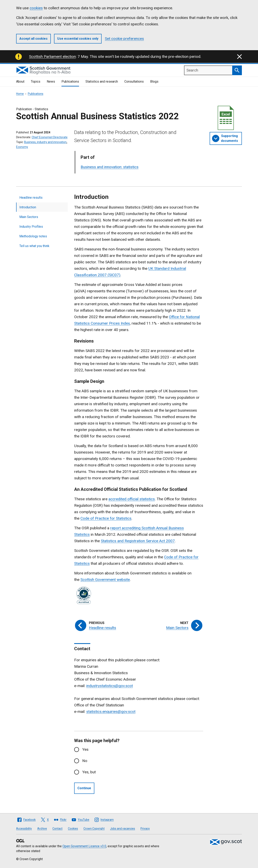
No (85, 761)
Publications (70, 82)
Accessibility (24, 829)
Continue (84, 788)
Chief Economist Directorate (50, 137)
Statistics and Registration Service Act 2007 (138, 541)
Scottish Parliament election (52, 57)
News (51, 82)
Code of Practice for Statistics (106, 518)
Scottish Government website (105, 580)
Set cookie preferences (124, 39)
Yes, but (89, 772)
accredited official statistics (132, 499)
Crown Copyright (94, 829)
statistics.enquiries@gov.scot (111, 712)
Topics (36, 82)
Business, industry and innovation (45, 142)
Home (20, 94)
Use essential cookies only (78, 39)
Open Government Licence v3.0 (84, 846)
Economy (22, 147)
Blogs (154, 82)
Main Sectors (29, 217)
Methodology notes (33, 236)
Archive (42, 829)
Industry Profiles (31, 227)
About (20, 82)
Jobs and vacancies (123, 829)
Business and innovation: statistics (110, 167)
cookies (36, 8)
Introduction (28, 207)
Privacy (145, 829)
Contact (57, 829)
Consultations (134, 82)
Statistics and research (102, 82)
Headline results (31, 198)
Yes (85, 749)
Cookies (73, 829)
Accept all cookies (33, 39)
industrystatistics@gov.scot (110, 686)
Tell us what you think (34, 246)
